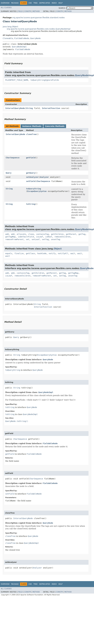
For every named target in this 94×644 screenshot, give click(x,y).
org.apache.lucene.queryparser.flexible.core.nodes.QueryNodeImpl (39, 29)
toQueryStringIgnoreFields (45, 80)
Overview (5, 3)
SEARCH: (62, 8)
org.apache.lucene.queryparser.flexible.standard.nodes (38, 18)
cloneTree (31, 134)
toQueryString (34, 189)
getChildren (57, 234)
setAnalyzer (32, 177)
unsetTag (56, 239)
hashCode (42, 253)
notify (52, 253)
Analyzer (44, 177)
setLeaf (36, 239)
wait (73, 253)
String (29, 108)
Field (20, 11)
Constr (28, 11)
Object (58, 249)
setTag (45, 239)
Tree (35, 3)
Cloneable (8, 38)
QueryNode (35, 38)
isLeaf (40, 237)
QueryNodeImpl (19, 47)
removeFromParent (14, 239)
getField (31, 158)
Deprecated (45, 3)
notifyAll (63, 253)
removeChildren (62, 237)
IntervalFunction (51, 108)
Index (54, 3)
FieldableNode (22, 38)
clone (31, 234)
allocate (21, 234)
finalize (19, 253)
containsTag (43, 234)
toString (31, 204)
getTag (82, 234)
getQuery (31, 173)
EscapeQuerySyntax (37, 191)
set (28, 239)
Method (36, 11)
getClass (30, 253)
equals (9, 253)
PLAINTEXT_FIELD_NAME (17, 80)
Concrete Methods (55, 126)
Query (9, 173)
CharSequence (13, 158)
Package (15, 3)
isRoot (49, 237)
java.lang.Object (10, 27)
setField (31, 181)
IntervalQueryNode (15, 108)
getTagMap (10, 237)
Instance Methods (32, 126)
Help (60, 3)
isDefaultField (26, 237)
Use (30, 3)
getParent (71, 234)
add (7, 234)
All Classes (6, 8)
